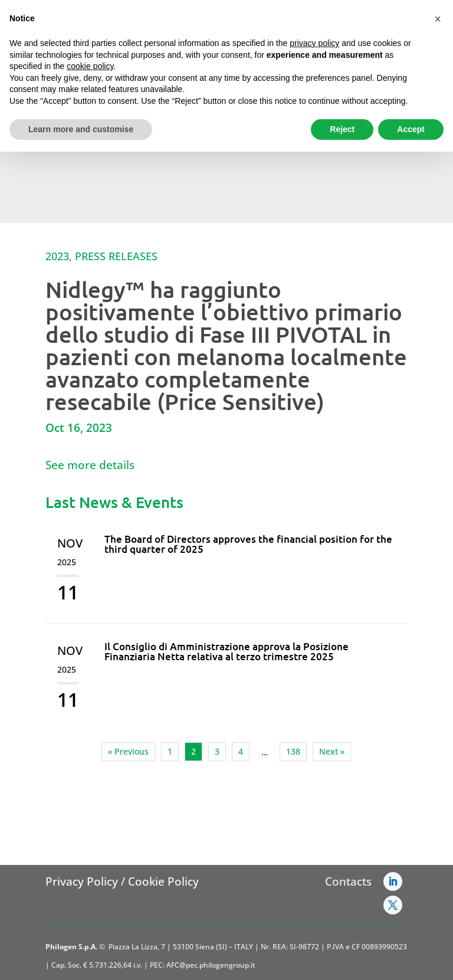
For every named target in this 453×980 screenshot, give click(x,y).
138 (293, 751)
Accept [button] (411, 129)
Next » (332, 751)
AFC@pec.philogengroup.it (211, 965)
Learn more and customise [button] (81, 129)
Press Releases (116, 256)
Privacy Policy (82, 881)
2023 (57, 256)
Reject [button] (342, 129)
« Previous (128, 751)
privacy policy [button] (314, 43)
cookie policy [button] (90, 66)
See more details (90, 465)
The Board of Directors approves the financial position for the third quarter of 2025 (248, 544)
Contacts (348, 881)
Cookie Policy (163, 881)
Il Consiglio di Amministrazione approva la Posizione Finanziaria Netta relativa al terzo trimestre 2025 (226, 651)
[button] (438, 19)
